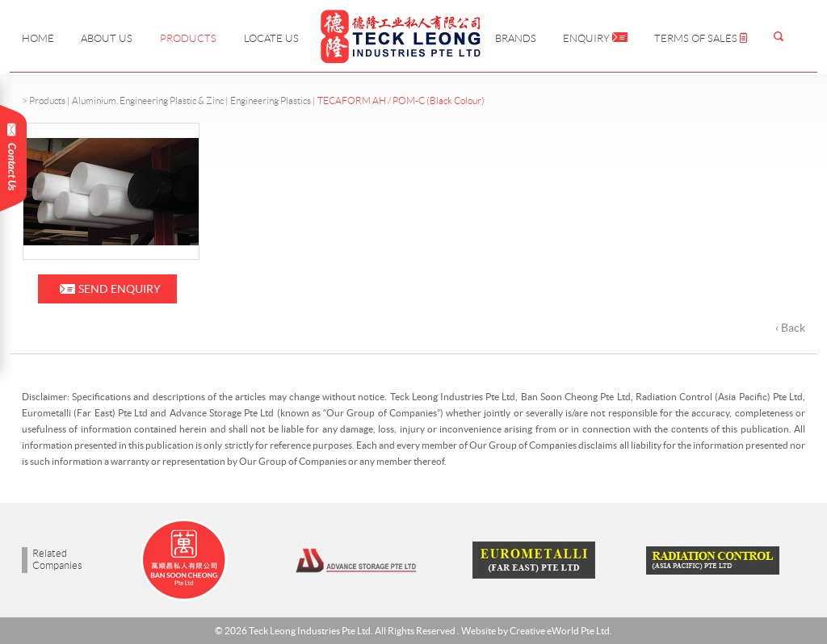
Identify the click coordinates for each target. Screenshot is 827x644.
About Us (107, 38)
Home (38, 38)
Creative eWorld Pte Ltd (560, 631)
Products (188, 38)
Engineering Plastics (271, 100)
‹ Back (790, 328)
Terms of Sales (701, 38)
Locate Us (271, 38)
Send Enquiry (120, 289)
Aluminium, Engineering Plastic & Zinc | (151, 100)
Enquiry (595, 38)
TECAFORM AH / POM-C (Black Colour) (401, 100)
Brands (516, 38)
